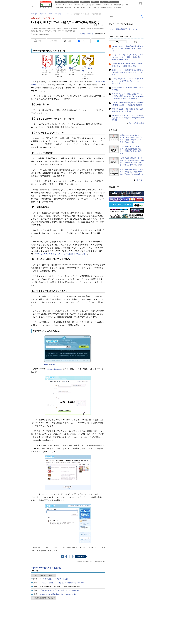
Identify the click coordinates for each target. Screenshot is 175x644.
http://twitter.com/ (54, 369)
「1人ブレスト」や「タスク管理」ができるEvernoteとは (61, 590)
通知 (56, 41)
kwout (53, 364)
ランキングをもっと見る (136, 123)
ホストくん (59, 68)
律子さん (45, 68)
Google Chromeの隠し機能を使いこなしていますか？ (59, 594)
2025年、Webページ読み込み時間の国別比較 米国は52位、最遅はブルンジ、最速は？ (127, 49)
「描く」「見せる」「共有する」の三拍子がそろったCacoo (62, 583)
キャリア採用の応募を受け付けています (124, 29)
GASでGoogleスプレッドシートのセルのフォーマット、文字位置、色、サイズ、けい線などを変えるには (128, 81)
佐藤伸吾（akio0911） (87, 34)
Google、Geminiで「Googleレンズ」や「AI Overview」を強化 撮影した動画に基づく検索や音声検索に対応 (127, 57)
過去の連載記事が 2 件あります (45, 598)
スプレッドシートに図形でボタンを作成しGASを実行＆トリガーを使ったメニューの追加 (128, 72)
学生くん (72, 68)
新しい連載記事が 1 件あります (45, 575)
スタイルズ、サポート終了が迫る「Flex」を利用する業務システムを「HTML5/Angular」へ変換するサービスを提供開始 (128, 96)
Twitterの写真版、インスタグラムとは (54, 579)
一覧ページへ (140, 180)
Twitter (46, 364)
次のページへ (81, 557)
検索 (142, 16)
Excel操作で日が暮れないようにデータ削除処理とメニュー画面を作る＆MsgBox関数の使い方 (128, 118)
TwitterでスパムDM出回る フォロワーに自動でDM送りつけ (60, 254)
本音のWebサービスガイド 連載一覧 (46, 568)
